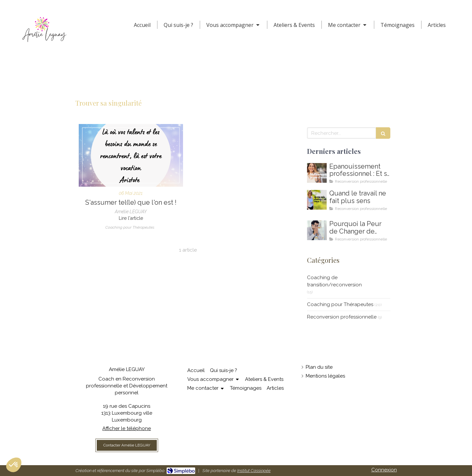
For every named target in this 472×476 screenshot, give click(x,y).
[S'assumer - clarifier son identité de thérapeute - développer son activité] (131, 155)
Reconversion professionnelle (342, 317)
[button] (14, 465)
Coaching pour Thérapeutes (340, 304)
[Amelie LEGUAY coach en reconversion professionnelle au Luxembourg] (317, 200)
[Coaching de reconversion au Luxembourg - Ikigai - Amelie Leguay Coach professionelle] (317, 230)
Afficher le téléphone (127, 428)
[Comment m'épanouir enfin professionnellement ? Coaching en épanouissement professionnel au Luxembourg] (317, 173)
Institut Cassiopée (254, 471)
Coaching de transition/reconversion (334, 281)
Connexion (384, 470)
